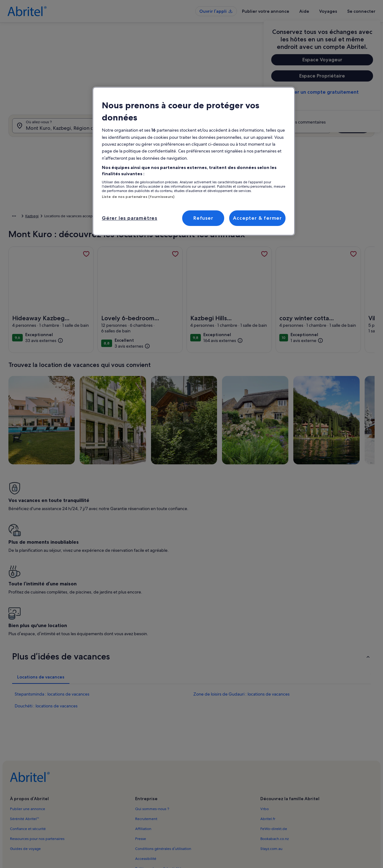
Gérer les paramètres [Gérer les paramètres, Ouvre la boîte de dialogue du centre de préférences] (130, 218)
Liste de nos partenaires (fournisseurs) (138, 197)
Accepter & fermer (257, 218)
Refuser (203, 218)
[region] (194, 161)
